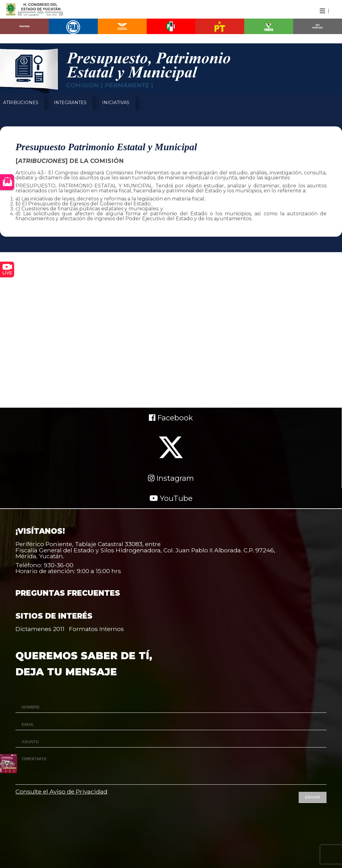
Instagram (171, 478)
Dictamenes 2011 (40, 629)
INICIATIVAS (116, 103)
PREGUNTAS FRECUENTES (68, 593)
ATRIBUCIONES (21, 103)
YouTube (171, 498)
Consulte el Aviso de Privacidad (61, 791)
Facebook (171, 418)
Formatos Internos (96, 629)
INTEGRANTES (70, 103)
